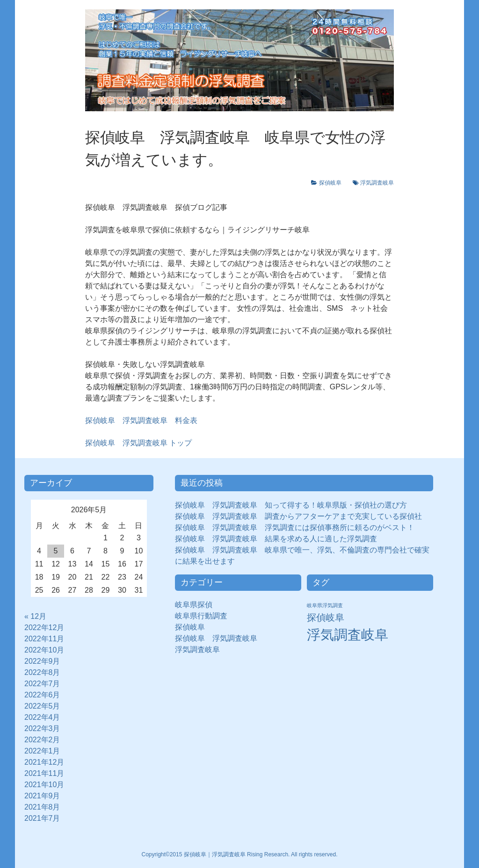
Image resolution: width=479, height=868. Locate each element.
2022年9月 (42, 661)
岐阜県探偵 (194, 605)
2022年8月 (42, 672)
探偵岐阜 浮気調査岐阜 (216, 638)
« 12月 (35, 616)
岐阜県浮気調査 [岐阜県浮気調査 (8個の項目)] (325, 605)
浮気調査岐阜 (377, 183)
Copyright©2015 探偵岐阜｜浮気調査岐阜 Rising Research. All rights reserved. (240, 854)
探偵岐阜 (333, 183)
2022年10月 (44, 650)
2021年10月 (44, 785)
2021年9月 (42, 796)
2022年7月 (42, 684)
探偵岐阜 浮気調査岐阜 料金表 (141, 420)
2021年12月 (44, 762)
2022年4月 (42, 717)
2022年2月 (42, 740)
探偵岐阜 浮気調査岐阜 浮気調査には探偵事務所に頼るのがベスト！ (295, 527)
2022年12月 (44, 628)
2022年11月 (44, 639)
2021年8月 (42, 807)
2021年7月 (42, 818)
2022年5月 (42, 706)
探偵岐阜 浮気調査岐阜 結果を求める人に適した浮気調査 (276, 539)
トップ (138, 443)
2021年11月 (44, 773)
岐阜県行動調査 (201, 616)
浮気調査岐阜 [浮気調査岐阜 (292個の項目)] (348, 635)
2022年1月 (42, 751)
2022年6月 (42, 695)
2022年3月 (42, 728)
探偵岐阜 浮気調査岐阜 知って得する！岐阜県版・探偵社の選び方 (291, 505)
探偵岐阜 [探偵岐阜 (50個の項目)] (326, 617)
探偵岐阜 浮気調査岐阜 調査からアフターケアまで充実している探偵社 (298, 516)
